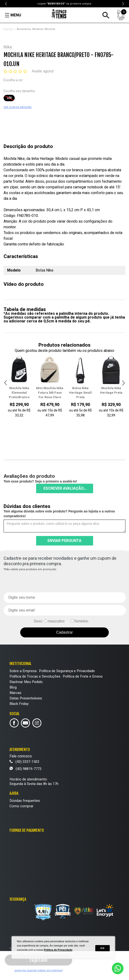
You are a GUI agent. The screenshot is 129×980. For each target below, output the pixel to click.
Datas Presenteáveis (26, 698)
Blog (13, 687)
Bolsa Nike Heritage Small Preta (80, 393)
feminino (81, 621)
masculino (56, 621)
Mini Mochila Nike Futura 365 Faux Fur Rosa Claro (50, 393)
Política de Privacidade (58, 950)
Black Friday (19, 704)
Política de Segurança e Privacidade (67, 671)
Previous (6, 4)
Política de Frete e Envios (83, 676)
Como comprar (21, 806)
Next (123, 4)
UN (9, 98)
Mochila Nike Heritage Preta (111, 390)
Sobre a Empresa (23, 671)
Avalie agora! (43, 71)
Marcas (15, 693)
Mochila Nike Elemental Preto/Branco (19, 393)
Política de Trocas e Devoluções (35, 676)
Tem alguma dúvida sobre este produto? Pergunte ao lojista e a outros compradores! (59, 514)
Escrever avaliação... (65, 488)
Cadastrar (64, 632)
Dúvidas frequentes (25, 801)
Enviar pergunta (64, 541)
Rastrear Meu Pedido (26, 682)
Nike (8, 47)
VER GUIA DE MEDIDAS (18, 107)
